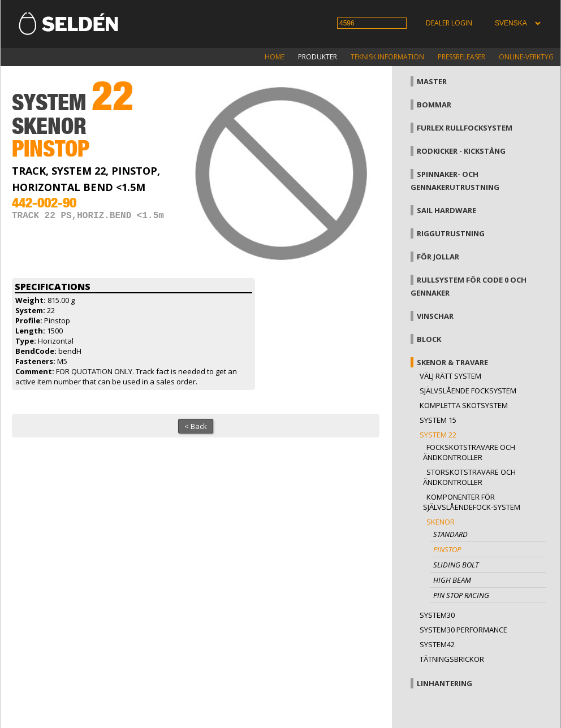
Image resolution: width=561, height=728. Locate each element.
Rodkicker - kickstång (461, 151)
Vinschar (435, 316)
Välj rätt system (450, 376)
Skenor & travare (452, 362)
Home (275, 57)
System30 (437, 615)
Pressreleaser (461, 57)
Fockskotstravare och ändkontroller (469, 452)
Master (432, 81)
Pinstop (447, 549)
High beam (452, 580)
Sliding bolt (456, 565)
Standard (450, 534)
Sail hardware (446, 210)
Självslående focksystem (468, 391)
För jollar (438, 257)
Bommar (434, 105)
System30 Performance (463, 630)
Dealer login (449, 23)
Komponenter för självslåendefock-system (472, 502)
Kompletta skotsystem (464, 405)
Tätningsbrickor (452, 659)
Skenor (441, 522)
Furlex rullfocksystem (465, 128)
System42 (437, 644)
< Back (196, 426)
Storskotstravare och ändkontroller (469, 477)
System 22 (438, 435)
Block (429, 339)
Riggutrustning (451, 233)
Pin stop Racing (461, 595)
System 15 (438, 420)
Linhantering (445, 683)
